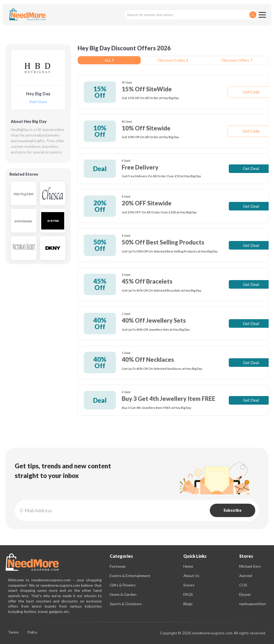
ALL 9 (109, 60)
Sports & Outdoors (126, 604)
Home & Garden (123, 594)
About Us (191, 576)
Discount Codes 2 (173, 60)
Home (188, 566)
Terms (13, 632)
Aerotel (246, 576)
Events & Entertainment (130, 576)
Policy (32, 632)
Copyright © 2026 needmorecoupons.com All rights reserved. (213, 633)
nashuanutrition (253, 604)
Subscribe (233, 510)
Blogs (188, 604)
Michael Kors (250, 566)
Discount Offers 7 (237, 60)
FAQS (188, 594)
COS (243, 585)
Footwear (118, 566)
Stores (189, 585)
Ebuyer (245, 594)
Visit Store (38, 102)
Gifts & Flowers (123, 585)
